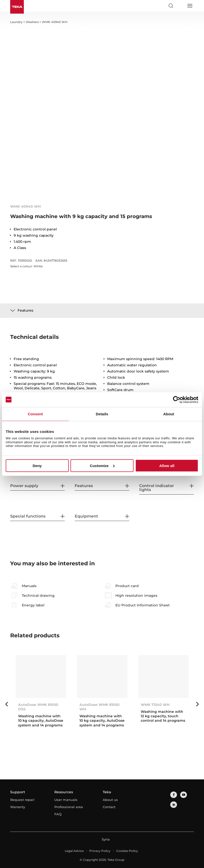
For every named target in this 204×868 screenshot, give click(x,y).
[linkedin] (173, 805)
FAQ (58, 814)
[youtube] (183, 795)
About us (110, 800)
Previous (6, 704)
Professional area (69, 807)
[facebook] (173, 795)
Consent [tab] (35, 414)
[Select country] (180, 6)
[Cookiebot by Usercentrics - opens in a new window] (177, 399)
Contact (109, 807)
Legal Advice (74, 851)
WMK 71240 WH (155, 705)
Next (198, 704)
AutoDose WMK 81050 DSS (38, 707)
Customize (102, 466)
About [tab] (169, 414)
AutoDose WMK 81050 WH (100, 707)
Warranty (18, 807)
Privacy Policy (100, 851)
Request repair (22, 800)
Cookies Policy (127, 851)
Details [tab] (102, 414)
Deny (37, 466)
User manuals (66, 800)
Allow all (167, 466)
